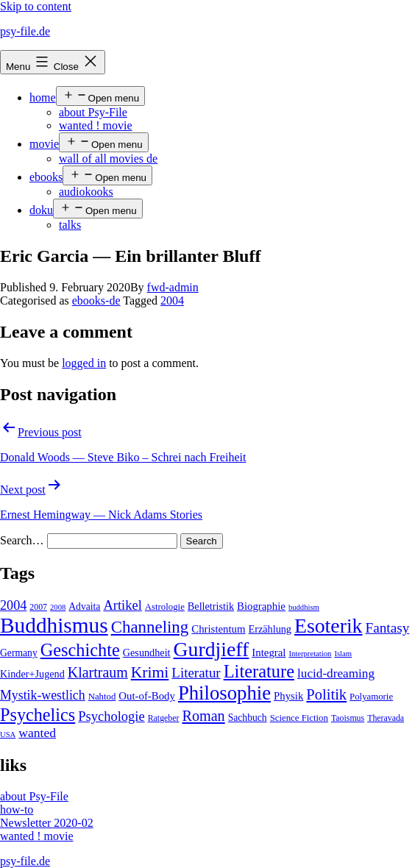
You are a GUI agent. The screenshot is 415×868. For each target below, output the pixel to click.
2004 (172, 300)
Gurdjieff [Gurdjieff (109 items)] (212, 649)
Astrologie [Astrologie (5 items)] (165, 607)
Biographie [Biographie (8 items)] (261, 606)
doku (41, 210)
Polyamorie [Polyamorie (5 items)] (371, 697)
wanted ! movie (96, 125)
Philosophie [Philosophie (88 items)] (224, 693)
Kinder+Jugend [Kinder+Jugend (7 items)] (32, 674)
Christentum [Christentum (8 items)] (218, 629)
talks (70, 225)
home (43, 97)
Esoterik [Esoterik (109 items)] (329, 626)
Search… (22, 540)
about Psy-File (93, 112)
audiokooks (86, 192)
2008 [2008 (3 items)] (58, 607)
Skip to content (36, 6)
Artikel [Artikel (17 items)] (122, 605)
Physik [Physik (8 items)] (288, 696)
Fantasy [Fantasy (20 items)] (388, 628)
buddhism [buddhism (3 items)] (304, 607)
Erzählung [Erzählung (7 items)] (270, 629)
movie (44, 144)
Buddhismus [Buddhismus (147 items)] (54, 625)
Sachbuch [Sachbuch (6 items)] (248, 718)
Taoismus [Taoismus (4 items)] (348, 718)
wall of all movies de (108, 159)
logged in (84, 363)
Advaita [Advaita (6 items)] (84, 606)
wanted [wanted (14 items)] (37, 733)
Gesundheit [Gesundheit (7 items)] (147, 652)
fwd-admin (173, 287)
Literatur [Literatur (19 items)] (196, 673)
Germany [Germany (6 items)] (19, 653)
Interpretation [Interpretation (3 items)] (310, 654)
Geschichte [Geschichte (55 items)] (80, 650)
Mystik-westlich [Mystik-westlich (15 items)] (43, 695)
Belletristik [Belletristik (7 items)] (211, 606)
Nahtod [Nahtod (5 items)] (102, 697)
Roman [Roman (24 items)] (203, 716)
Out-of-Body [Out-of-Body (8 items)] (147, 696)
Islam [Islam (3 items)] (343, 654)
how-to (17, 810)
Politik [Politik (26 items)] (326, 694)
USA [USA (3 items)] (8, 734)
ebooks (46, 177)
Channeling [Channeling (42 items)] (150, 627)
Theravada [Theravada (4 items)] (386, 718)
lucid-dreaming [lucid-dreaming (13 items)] (336, 673)
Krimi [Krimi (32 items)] (150, 672)
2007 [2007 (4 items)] (38, 607)
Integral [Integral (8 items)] (269, 652)
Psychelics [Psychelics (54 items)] (38, 715)
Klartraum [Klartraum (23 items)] (98, 672)
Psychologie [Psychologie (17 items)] (111, 716)
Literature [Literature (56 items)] (259, 671)
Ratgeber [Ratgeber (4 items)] (164, 718)
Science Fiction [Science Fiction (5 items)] (299, 718)
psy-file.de (25, 31)
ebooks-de (96, 300)
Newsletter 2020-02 (47, 823)
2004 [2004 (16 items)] (13, 605)
